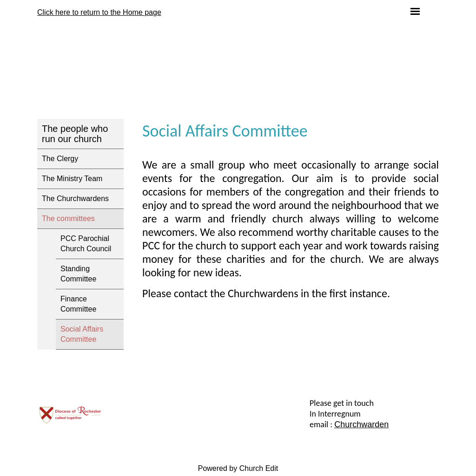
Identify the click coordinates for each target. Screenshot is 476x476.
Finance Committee (78, 304)
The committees (68, 218)
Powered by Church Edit (238, 468)
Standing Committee (78, 274)
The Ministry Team (72, 179)
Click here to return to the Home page (99, 12)
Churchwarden (361, 424)
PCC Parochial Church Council (86, 244)
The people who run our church (75, 134)
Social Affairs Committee (82, 334)
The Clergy (60, 159)
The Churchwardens (75, 199)
